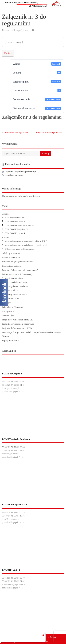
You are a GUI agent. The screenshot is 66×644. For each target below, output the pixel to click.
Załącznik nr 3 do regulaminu (48, 133)
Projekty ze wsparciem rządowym (18, 324)
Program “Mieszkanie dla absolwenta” (20, 270)
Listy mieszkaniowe (11, 266)
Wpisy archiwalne (10, 340)
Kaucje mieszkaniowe (14, 278)
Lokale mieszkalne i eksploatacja (18, 274)
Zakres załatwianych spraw (16, 282)
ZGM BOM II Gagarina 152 (17, 229)
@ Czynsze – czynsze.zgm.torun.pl (19, 172)
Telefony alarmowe (11, 253)
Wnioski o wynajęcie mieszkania (17, 262)
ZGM (7, 30)
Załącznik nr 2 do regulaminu (16, 133)
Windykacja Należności (13, 307)
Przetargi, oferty (11, 290)
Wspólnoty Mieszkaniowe (14, 294)
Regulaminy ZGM (11, 299)
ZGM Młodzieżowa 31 (14, 218)
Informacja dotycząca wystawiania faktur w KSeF (26, 241)
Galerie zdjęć (8, 315)
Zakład (5, 214)
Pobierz (8, 53)
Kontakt (6, 237)
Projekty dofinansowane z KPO (17, 328)
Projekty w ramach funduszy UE (17, 320)
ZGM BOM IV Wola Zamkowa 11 (19, 225)
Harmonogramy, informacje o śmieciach (21, 196)
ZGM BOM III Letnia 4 (15, 233)
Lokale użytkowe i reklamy (15, 286)
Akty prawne (8, 311)
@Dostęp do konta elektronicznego (19, 249)
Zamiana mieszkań (11, 257)
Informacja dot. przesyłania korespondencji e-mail (26, 245)
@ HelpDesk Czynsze (12, 175)
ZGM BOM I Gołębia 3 (15, 221)
